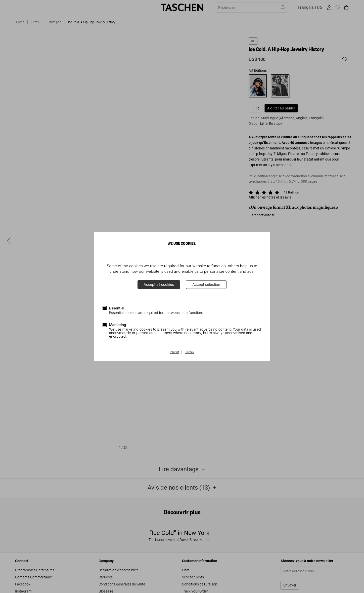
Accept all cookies (159, 284)
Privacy (190, 352)
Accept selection (206, 284)
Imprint (174, 352)
